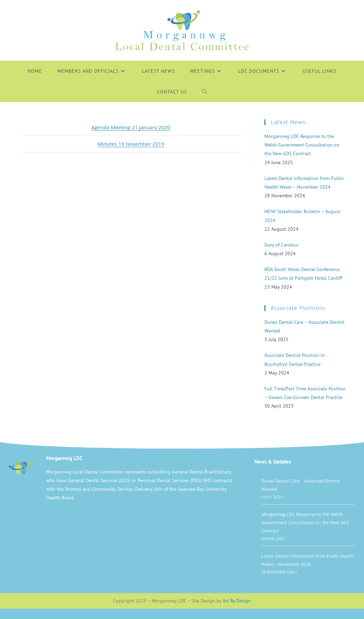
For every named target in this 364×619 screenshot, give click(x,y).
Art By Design (237, 601)
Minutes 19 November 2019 (131, 144)
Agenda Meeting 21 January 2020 (131, 127)
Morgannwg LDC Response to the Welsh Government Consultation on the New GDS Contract (305, 523)
